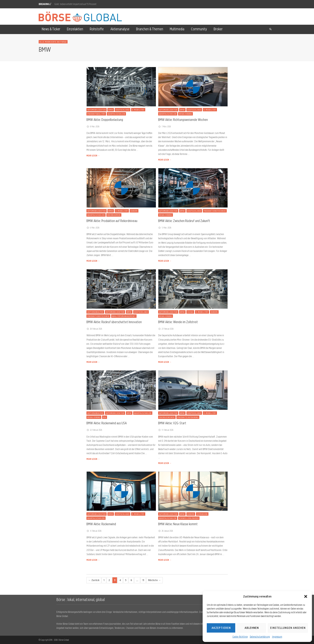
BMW (111, 110)
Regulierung (185, 114)
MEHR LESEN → (93, 156)
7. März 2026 (165, 126)
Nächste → (155, 580)
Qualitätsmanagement (124, 316)
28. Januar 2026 (166, 531)
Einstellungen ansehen (288, 628)
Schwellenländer (189, 518)
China (190, 312)
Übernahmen (114, 215)
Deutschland (123, 110)
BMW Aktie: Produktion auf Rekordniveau (112, 221)
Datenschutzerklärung (260, 637)
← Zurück (94, 580)
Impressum (277, 637)
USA (105, 417)
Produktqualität (96, 114)
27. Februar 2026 (166, 329)
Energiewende (167, 417)
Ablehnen (252, 628)
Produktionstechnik (215, 211)
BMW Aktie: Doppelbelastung (105, 120)
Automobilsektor (97, 110)
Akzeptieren (221, 628)
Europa (134, 211)
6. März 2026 (93, 228)
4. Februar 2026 (94, 531)
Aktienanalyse (95, 312)
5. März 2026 (165, 228)
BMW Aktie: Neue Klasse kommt (178, 524)
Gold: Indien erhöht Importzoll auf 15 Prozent (75, 4)
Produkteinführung (188, 417)
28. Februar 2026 (94, 329)
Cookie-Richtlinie (240, 637)
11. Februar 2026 (166, 430)
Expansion (202, 514)
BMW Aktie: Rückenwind (101, 524)
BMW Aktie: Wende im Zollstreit (178, 322)
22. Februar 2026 (94, 430)
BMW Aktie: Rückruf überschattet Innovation (114, 322)
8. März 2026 (93, 126)
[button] (306, 596)
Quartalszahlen (116, 114)
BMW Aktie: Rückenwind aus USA (107, 423)
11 (143, 580)
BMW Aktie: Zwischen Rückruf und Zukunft (184, 221)
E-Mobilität (138, 110)
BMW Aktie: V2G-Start (172, 423)
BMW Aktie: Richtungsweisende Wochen (183, 120)
